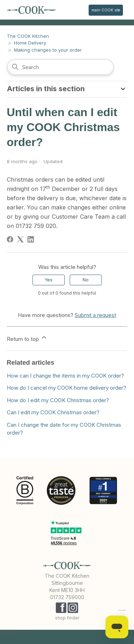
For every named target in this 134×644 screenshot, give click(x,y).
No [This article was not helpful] (86, 280)
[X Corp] (20, 239)
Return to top (27, 338)
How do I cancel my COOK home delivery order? (66, 388)
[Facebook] (10, 239)
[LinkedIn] (31, 239)
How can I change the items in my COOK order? (65, 376)
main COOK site (106, 10)
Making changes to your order (48, 50)
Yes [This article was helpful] (49, 280)
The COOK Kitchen (28, 36)
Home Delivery (30, 43)
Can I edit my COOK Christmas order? (53, 412)
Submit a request (95, 315)
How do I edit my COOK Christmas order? (58, 400)
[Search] (60, 67)
